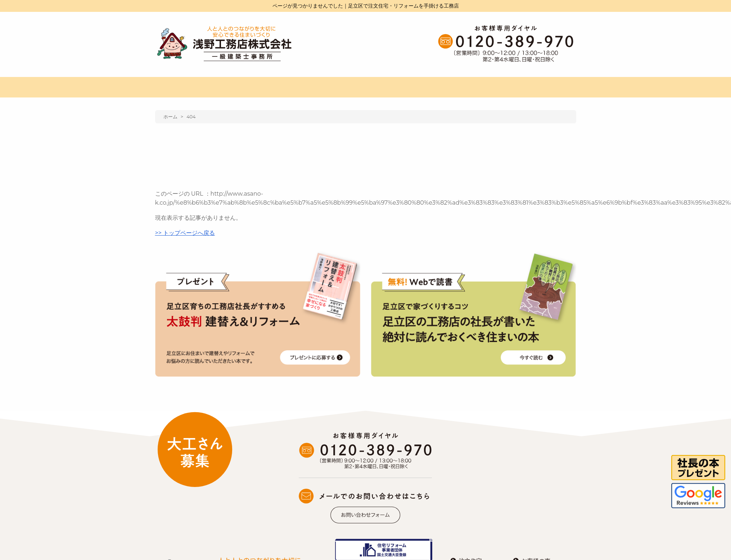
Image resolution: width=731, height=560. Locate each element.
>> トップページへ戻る (185, 233)
